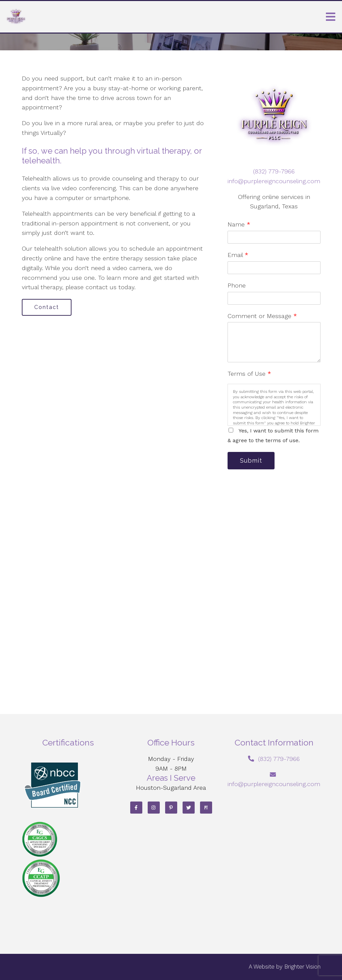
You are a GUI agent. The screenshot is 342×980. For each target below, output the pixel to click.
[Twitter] (189, 808)
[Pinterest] (171, 808)
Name (239, 224)
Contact (47, 307)
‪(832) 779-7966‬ (274, 171)
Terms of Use (249, 374)
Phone (237, 285)
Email (238, 255)
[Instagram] (154, 808)
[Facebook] (136, 808)
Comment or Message (262, 316)
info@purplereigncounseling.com (274, 181)
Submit (251, 460)
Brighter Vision (302, 967)
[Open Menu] (331, 17)
